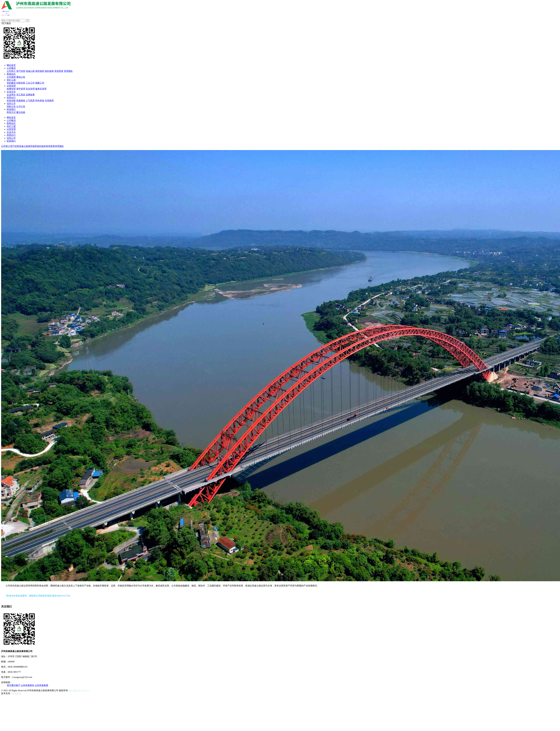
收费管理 (11, 89)
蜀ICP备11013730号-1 (79, 690)
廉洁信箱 (21, 112)
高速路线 (21, 101)
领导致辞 (40, 71)
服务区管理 (41, 89)
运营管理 (11, 86)
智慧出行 (11, 98)
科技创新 (11, 101)
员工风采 (21, 95)
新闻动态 (11, 74)
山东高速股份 (27, 685)
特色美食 (40, 101)
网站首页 (11, 65)
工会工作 (30, 83)
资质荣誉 (59, 71)
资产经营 (21, 71)
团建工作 (40, 83)
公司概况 (11, 68)
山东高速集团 (41, 685)
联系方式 (11, 112)
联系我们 (11, 109)
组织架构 (49, 71)
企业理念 (11, 95)
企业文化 (11, 92)
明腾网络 (17, 693)
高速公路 (30, 71)
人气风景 (30, 101)
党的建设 (11, 83)
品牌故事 (30, 95)
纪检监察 (21, 83)
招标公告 (11, 106)
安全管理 (30, 89)
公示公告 (21, 106)
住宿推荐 (49, 101)
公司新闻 (11, 77)
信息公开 (11, 103)
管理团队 (68, 71)
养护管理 (21, 89)
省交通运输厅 (13, 685)
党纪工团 (11, 80)
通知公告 (21, 77)
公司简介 (11, 71)
